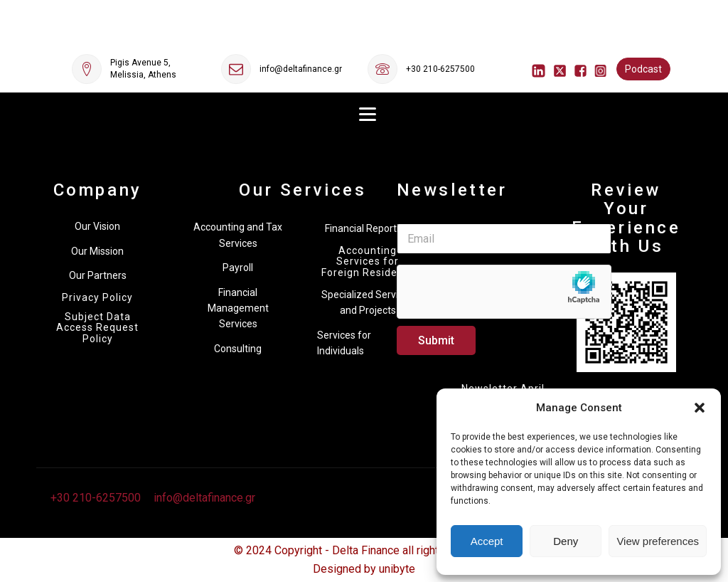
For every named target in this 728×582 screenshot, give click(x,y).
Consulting (238, 349)
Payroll (238, 268)
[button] (700, 408)
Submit (436, 340)
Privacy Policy (97, 298)
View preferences (658, 541)
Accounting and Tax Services (238, 235)
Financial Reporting (368, 228)
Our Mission (97, 251)
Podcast (643, 69)
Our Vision (97, 226)
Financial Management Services (238, 308)
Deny (566, 541)
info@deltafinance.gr (301, 69)
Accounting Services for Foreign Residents (368, 262)
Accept (487, 541)
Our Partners (98, 275)
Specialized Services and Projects (368, 302)
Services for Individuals (344, 343)
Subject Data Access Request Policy (97, 328)
